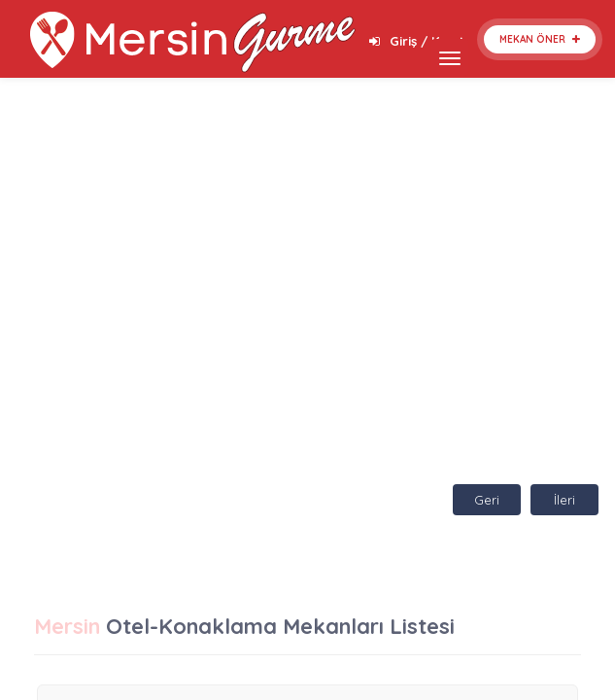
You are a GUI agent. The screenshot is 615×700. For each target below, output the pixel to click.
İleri (564, 500)
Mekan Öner (540, 39)
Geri (487, 500)
